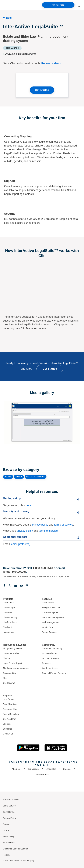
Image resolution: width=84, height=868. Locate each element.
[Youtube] (21, 586)
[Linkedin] (16, 586)
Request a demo (51, 63)
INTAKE (8, 477)
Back (9, 18)
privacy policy (40, 525)
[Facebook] (4, 586)
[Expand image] (42, 422)
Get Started (50, 369)
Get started (42, 90)
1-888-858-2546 (43, 568)
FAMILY (19, 477)
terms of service (64, 525)
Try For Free (58, 5)
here (28, 505)
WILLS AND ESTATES (36, 477)
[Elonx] (10, 586)
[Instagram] (27, 586)
